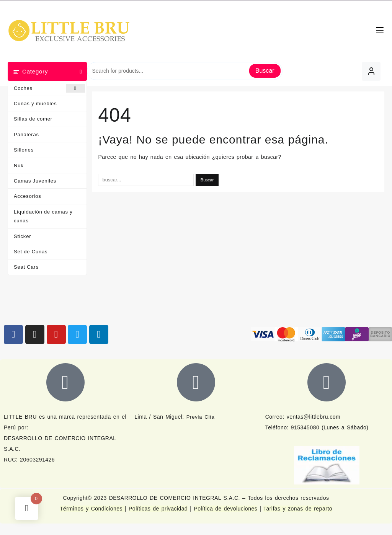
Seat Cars (26, 267)
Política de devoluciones (225, 509)
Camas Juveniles (35, 181)
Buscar (265, 71)
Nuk (19, 166)
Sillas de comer (33, 119)
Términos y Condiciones (92, 509)
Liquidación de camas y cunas (43, 216)
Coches (49, 88)
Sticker (22, 236)
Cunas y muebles (35, 104)
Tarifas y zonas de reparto (298, 509)
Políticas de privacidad (158, 509)
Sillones (24, 150)
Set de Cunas (31, 252)
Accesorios (28, 196)
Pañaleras (26, 135)
